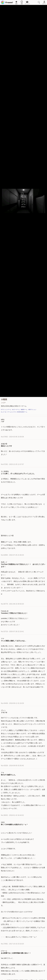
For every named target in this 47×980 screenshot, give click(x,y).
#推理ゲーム (24, 410)
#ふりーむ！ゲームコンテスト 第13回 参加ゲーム (14, 412)
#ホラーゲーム (16, 410)
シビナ (3, 403)
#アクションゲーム (6, 410)
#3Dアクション (32, 410)
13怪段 (4, 399)
